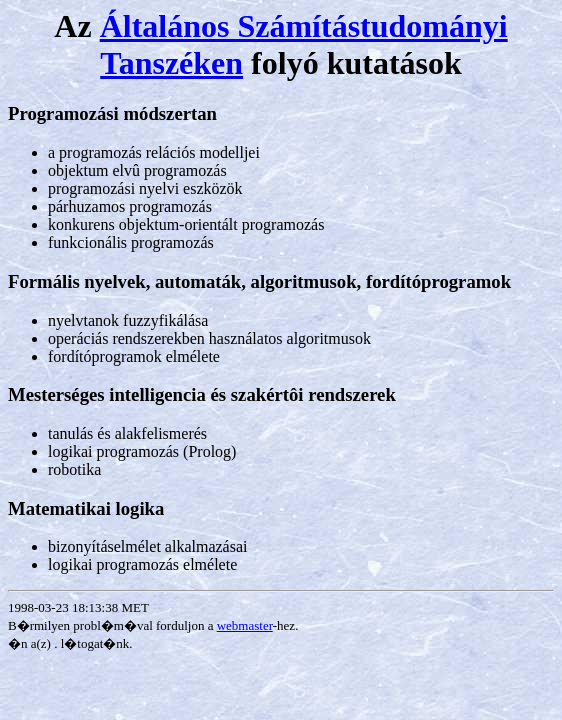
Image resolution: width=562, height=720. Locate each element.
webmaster (245, 625)
